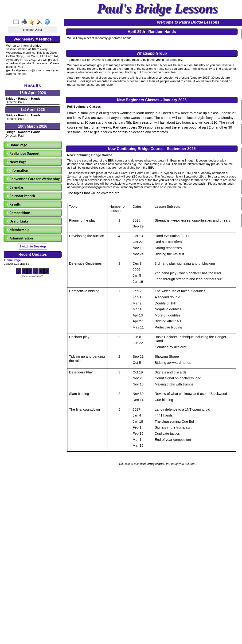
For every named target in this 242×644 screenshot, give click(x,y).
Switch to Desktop (33, 246)
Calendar (15, 187)
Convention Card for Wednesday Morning (33, 179)
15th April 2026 (33, 93)
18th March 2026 (33, 126)
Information (17, 170)
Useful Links (17, 221)
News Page (16, 162)
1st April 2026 (33, 110)
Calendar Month (21, 196)
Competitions (18, 213)
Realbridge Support (23, 153)
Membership (18, 230)
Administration (20, 238)
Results (14, 204)
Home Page (17, 145)
